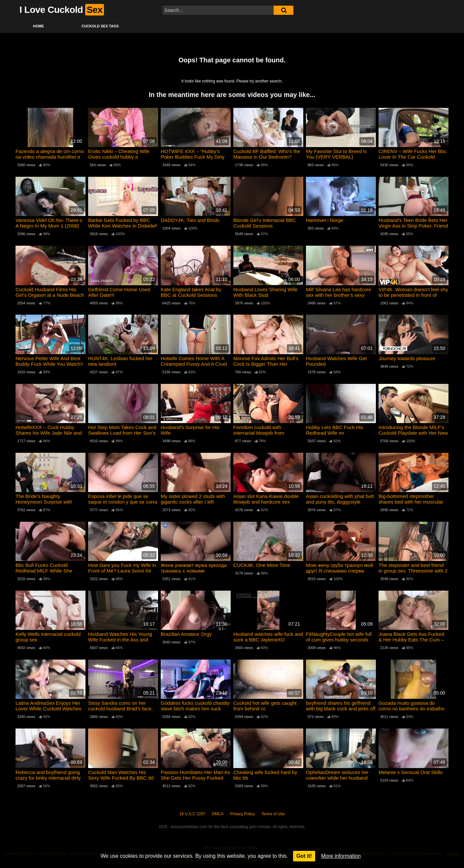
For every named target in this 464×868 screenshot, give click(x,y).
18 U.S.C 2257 (192, 814)
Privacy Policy (242, 814)
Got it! (304, 856)
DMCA (218, 814)
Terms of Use (273, 814)
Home (38, 26)
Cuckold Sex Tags (100, 26)
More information (341, 856)
